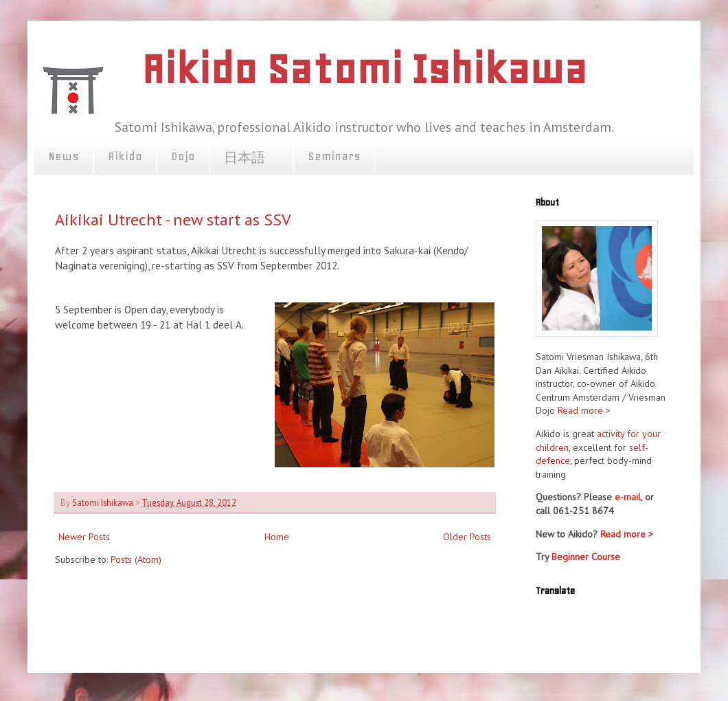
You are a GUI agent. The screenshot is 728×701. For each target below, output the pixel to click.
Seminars (334, 156)
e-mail (628, 497)
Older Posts (467, 537)
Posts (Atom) (136, 559)
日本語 (251, 158)
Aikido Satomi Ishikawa (364, 69)
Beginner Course (586, 557)
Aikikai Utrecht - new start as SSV (173, 220)
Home (277, 537)
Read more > (584, 410)
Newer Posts (84, 537)
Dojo (183, 156)
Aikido (125, 156)
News (64, 156)
